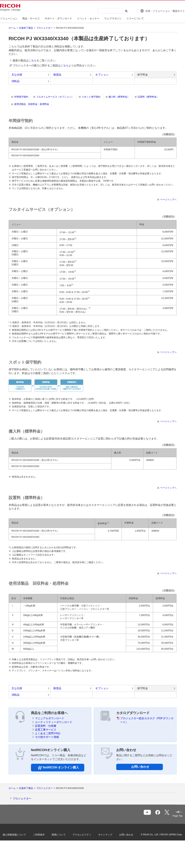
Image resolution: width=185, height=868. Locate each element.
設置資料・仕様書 (46, 726)
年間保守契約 (21, 97)
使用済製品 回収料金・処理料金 (32, 104)
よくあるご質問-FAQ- (48, 733)
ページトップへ (168, 199)
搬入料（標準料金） (119, 97)
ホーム (12, 28)
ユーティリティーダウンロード (54, 722)
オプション (102, 75)
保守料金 (143, 75)
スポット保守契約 (91, 97)
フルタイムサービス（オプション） (55, 97)
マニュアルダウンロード (50, 718)
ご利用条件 (44, 834)
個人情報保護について (20, 834)
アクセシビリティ (88, 834)
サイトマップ (111, 834)
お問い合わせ (140, 767)
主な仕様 (17, 75)
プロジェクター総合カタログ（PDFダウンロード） (147, 720)
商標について (64, 834)
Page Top (172, 816)
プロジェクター (44, 28)
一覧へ (159, 814)
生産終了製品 (26, 28)
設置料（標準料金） (148, 97)
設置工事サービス (46, 730)
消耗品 (15, 81)
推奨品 (57, 75)
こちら (33, 60)
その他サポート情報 (47, 737)
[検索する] (119, 11)
